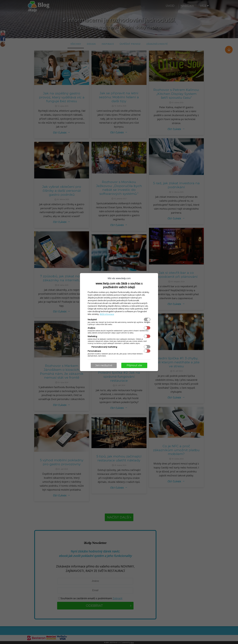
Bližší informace (107, 314)
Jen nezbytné (104, 365)
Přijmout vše (134, 365)
